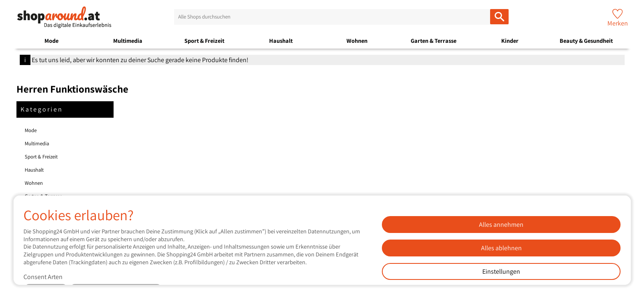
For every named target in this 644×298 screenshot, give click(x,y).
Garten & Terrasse (434, 41)
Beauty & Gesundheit (586, 41)
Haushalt (281, 41)
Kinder (510, 41)
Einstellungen (501, 271)
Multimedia (128, 41)
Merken (618, 23)
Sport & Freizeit (204, 41)
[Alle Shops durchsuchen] (499, 17)
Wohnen (357, 41)
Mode (51, 41)
